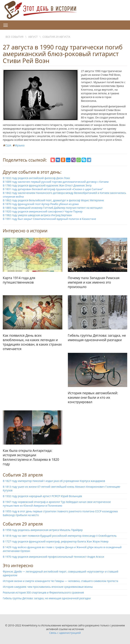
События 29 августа (56, 37)
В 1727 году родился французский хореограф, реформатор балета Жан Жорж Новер (56, 541)
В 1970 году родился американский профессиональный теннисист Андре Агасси (53, 557)
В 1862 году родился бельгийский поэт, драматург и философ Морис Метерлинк (53, 200)
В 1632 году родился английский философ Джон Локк (36, 178)
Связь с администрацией (65, 633)
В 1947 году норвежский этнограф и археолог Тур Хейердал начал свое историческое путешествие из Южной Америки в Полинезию (57, 504)
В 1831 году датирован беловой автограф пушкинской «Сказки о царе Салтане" (53, 189)
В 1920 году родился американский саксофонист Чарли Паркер (43, 211)
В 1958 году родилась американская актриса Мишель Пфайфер (43, 530)
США (8, 145)
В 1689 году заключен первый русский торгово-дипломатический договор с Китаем (56, 182)
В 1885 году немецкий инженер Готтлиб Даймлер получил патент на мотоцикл (53, 208)
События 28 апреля (23, 475)
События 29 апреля (23, 524)
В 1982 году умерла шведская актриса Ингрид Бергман (37, 215)
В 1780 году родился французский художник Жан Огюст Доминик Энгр (47, 185)
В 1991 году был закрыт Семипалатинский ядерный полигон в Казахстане (49, 219)
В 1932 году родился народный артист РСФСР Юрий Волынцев (42, 496)
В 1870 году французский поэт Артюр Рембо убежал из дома (41, 204)
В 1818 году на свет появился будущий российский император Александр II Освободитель (60, 536)
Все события (15, 37)
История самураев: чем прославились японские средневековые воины (48, 587)
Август (33, 37)
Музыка (20, 145)
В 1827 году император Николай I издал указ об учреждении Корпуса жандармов (54, 481)
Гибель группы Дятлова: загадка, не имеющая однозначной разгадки (47, 598)
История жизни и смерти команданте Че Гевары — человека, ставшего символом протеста (60, 581)
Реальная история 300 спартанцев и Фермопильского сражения (43, 592)
